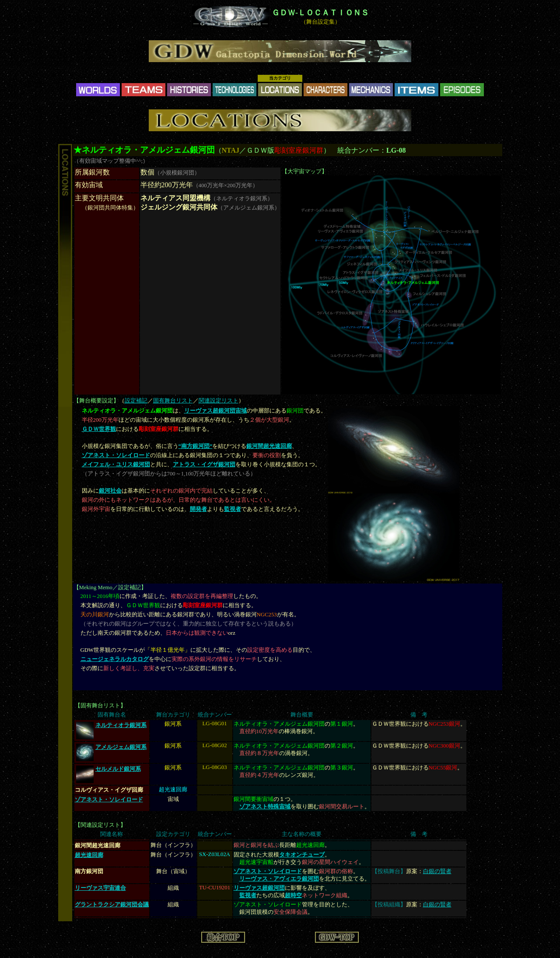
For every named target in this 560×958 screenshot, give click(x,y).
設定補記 (136, 401)
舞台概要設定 (96, 401)
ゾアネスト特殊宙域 (265, 807)
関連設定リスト (219, 401)
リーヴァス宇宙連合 (100, 888)
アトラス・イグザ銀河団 (204, 465)
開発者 (198, 509)
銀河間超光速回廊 (269, 446)
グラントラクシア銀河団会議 (112, 905)
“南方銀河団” (196, 446)
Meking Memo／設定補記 (110, 587)
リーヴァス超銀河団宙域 (215, 411)
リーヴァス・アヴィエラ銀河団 (279, 879)
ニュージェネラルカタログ (115, 659)
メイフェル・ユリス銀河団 (116, 465)
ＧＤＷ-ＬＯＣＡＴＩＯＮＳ (320, 13)
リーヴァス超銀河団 (259, 888)
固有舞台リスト (173, 401)
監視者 (233, 509)
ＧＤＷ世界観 (99, 429)
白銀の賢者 (437, 871)
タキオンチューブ (302, 855)
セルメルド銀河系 (118, 769)
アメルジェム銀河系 (121, 747)
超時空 (293, 895)
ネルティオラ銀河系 (121, 725)
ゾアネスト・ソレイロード (116, 455)
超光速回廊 (89, 855)
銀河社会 (110, 491)
